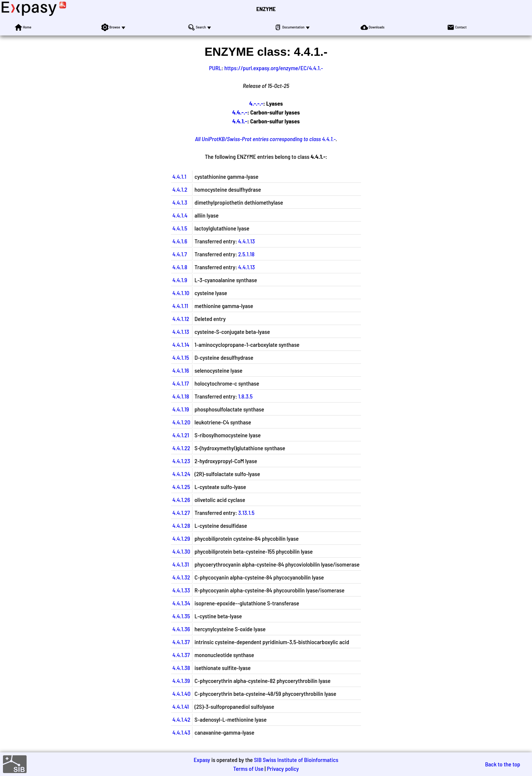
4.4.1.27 (181, 512)
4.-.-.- (256, 103)
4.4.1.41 (181, 706)
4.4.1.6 (180, 241)
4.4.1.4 (180, 215)
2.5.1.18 (246, 254)
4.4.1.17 (181, 383)
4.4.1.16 (181, 370)
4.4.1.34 (181, 603)
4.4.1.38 (181, 668)
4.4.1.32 (181, 577)
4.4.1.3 (180, 202)
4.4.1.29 (181, 538)
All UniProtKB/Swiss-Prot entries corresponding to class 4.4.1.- (265, 139)
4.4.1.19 (181, 409)
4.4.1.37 (181, 642)
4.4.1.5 (180, 228)
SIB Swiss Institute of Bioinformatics (296, 760)
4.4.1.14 (181, 344)
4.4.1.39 (181, 681)
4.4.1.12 (181, 319)
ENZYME (266, 9)
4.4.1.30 (181, 551)
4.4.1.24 (181, 474)
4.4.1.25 (181, 487)
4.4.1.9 (180, 280)
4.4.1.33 (181, 590)
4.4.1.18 (181, 396)
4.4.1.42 (181, 719)
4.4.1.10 (181, 293)
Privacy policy (283, 768)
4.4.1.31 (181, 564)
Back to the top (503, 764)
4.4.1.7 (180, 254)
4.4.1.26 (181, 500)
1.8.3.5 (245, 396)
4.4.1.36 (181, 629)
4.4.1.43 (181, 732)
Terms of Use (248, 768)
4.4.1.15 (181, 357)
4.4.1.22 (181, 448)
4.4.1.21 (181, 435)
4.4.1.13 (247, 241)
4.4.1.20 (181, 422)
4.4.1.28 (181, 525)
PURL (215, 68)
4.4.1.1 (179, 176)
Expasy (202, 760)
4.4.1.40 (182, 693)
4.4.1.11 (180, 306)
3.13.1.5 (246, 512)
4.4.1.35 (181, 616)
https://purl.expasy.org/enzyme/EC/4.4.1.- (274, 68)
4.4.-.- (240, 112)
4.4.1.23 (181, 461)
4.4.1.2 (180, 189)
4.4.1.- (240, 121)
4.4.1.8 (180, 267)
